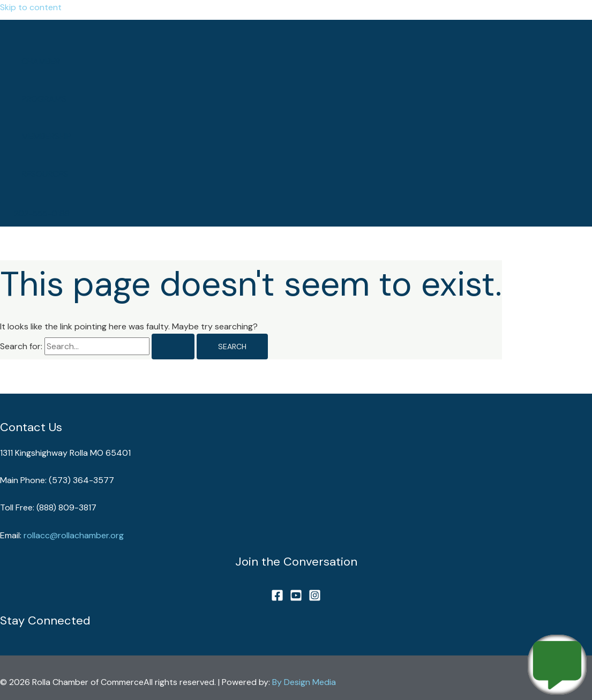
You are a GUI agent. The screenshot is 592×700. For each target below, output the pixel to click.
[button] (42, 214)
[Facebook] (277, 599)
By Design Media (304, 682)
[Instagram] (315, 599)
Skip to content (31, 7)
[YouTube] (296, 599)
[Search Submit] (173, 347)
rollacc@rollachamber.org (74, 535)
